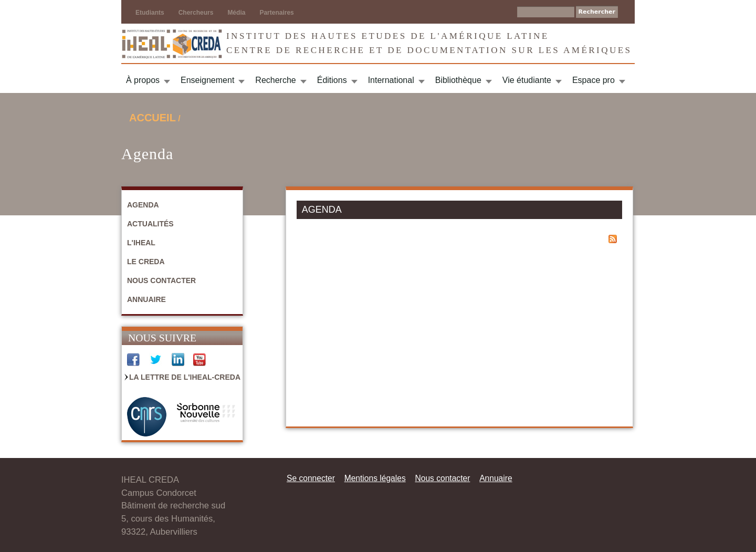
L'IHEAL (141, 243)
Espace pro (594, 80)
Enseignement (207, 80)
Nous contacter (161, 280)
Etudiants (150, 13)
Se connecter (311, 478)
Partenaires (276, 13)
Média (236, 13)
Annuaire (146, 299)
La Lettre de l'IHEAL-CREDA (185, 377)
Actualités (150, 224)
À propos (143, 80)
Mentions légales (375, 478)
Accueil (153, 118)
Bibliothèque (458, 80)
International (391, 80)
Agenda (143, 205)
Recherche (275, 80)
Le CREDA (146, 262)
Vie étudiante (527, 80)
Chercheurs (196, 13)
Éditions (332, 80)
